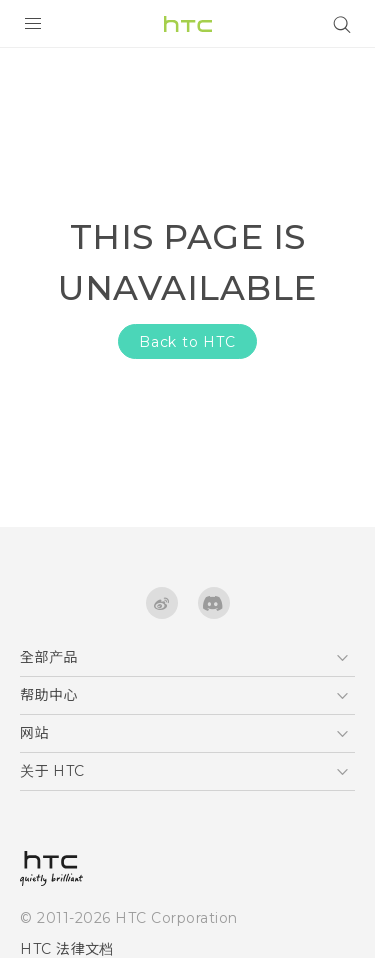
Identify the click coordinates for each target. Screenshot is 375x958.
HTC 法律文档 (67, 949)
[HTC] (188, 24)
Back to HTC (187, 342)
